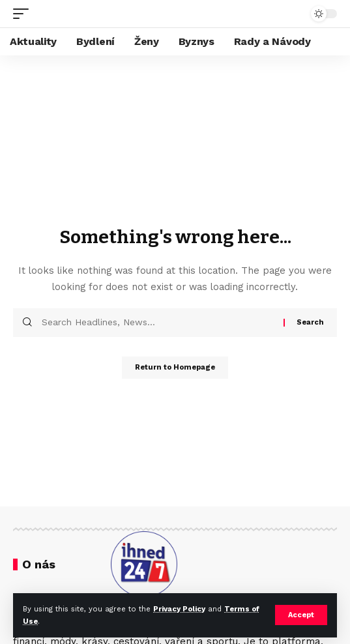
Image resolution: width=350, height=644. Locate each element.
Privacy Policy (179, 609)
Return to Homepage (175, 367)
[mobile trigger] (24, 14)
